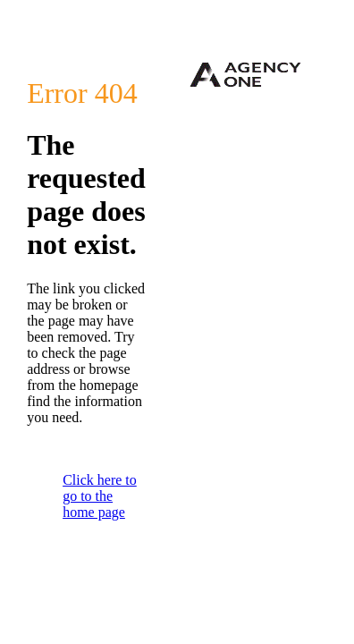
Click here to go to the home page (100, 496)
